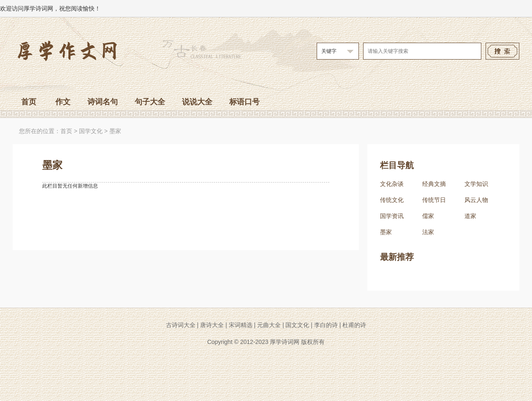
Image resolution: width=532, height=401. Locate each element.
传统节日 (434, 200)
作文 (63, 102)
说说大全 (197, 102)
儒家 (428, 216)
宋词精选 (241, 325)
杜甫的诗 (354, 325)
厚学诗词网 (285, 342)
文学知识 (476, 184)
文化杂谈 (392, 184)
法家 (428, 232)
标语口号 (244, 102)
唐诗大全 (212, 325)
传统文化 (392, 200)
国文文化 (297, 325)
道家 (470, 216)
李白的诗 (326, 325)
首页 (29, 102)
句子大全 (150, 102)
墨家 (115, 131)
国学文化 (91, 131)
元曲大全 (269, 325)
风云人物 (476, 200)
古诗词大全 (181, 325)
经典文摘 (434, 184)
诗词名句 (103, 102)
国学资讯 (392, 216)
